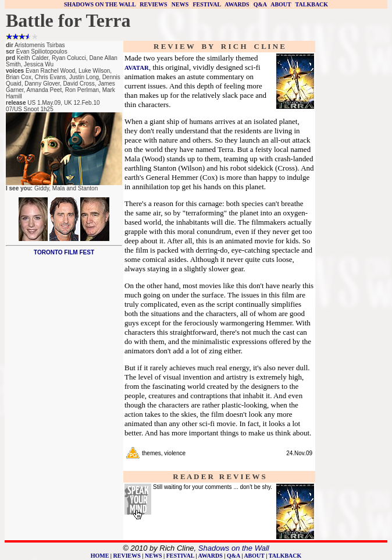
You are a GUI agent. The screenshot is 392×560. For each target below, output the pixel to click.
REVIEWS (153, 4)
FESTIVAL (206, 4)
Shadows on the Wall (234, 548)
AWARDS (237, 4)
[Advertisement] (351, 217)
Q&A (260, 4)
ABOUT (281, 4)
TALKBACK (312, 4)
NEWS (180, 4)
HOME (100, 556)
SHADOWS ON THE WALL (100, 4)
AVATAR (137, 68)
